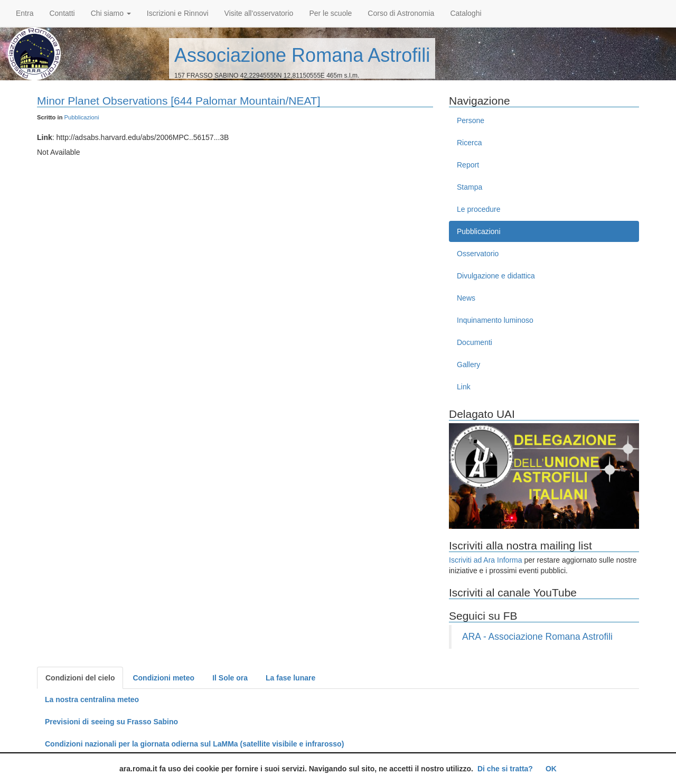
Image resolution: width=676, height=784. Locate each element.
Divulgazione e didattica (496, 276)
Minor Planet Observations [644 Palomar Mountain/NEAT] (179, 101)
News (466, 298)
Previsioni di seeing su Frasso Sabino (111, 722)
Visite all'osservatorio (259, 13)
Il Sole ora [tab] (230, 678)
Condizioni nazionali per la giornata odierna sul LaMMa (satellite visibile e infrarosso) (194, 744)
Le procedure (479, 209)
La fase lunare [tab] (290, 678)
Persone (471, 120)
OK (551, 769)
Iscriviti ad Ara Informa (486, 560)
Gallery (468, 365)
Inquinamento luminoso (495, 320)
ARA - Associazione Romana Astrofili (537, 637)
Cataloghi (466, 13)
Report (468, 165)
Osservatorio (478, 254)
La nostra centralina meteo (92, 699)
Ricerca (469, 143)
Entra (25, 13)
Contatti (62, 13)
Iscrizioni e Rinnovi (178, 13)
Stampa (470, 187)
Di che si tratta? (505, 769)
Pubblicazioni (82, 117)
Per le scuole (330, 13)
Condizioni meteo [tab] (163, 678)
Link (464, 387)
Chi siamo (111, 13)
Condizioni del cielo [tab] (80, 678)
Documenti (475, 342)
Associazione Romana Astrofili (302, 55)
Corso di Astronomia (401, 13)
